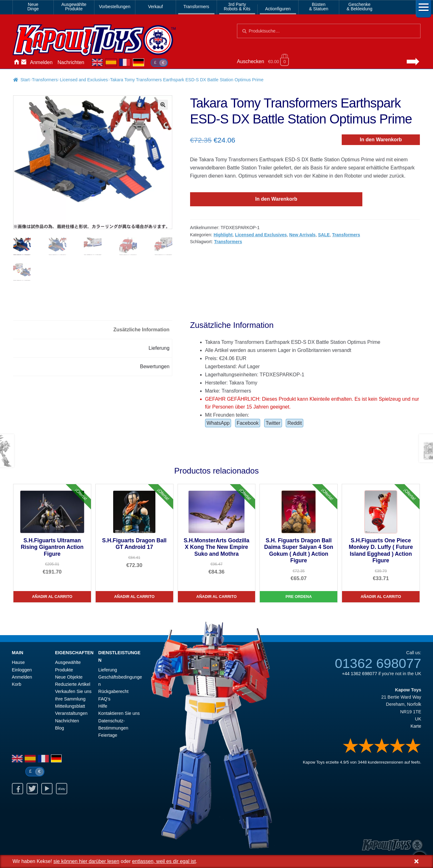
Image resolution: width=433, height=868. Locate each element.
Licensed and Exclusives (84, 80)
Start (25, 80)
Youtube (47, 788)
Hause (16, 63)
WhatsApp (218, 422)
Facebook (248, 422)
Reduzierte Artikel (73, 684)
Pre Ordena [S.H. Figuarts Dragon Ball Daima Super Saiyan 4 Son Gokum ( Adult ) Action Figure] (299, 596)
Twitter (273, 422)
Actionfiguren (278, 9)
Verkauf (156, 7)
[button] (163, 105)
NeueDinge (33, 7)
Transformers (196, 7)
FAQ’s (104, 698)
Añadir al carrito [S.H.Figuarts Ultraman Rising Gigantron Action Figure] (52, 596)
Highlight (223, 235)
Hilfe (103, 705)
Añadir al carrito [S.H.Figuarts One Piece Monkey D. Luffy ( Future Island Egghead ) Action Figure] (381, 596)
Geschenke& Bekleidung (359, 7)
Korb (17, 684)
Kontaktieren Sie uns (24, 63)
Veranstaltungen (71, 713)
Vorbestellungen (115, 7)
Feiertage (108, 735)
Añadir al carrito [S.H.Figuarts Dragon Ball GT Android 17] (134, 596)
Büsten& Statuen (319, 7)
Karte (416, 725)
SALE (324, 235)
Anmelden (41, 62)
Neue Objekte (69, 676)
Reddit (295, 422)
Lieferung (108, 669)
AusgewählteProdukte (74, 7)
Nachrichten (71, 62)
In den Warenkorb (381, 140)
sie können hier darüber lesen (86, 861)
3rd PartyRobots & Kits (237, 7)
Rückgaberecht (113, 691)
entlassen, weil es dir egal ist (164, 861)
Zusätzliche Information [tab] (141, 329)
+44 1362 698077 (360, 673)
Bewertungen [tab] (155, 366)
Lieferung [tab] (159, 347)
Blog (60, 727)
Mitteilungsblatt (70, 705)
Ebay (62, 788)
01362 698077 (378, 662)
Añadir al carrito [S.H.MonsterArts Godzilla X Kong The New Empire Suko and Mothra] (216, 596)
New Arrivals (302, 235)
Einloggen (22, 669)
